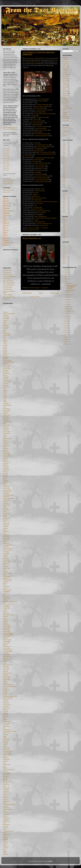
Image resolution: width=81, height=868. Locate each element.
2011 (64, 163)
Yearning (5, 838)
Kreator (5, 583)
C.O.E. (5, 389)
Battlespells (39, 112)
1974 (64, 255)
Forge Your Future (40, 171)
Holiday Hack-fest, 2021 (32, 238)
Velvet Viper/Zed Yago (9, 805)
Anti (35, 205)
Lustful (5, 610)
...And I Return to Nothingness (43, 158)
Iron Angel (6, 552)
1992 (64, 208)
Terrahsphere (7, 773)
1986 (64, 225)
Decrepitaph (6, 434)
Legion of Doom (7, 590)
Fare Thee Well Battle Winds (42, 211)
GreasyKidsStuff (9, 211)
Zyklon (5, 853)
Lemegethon (6, 592)
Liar (4, 595)
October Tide (7, 680)
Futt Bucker (8, 206)
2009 (64, 168)
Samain (5, 738)
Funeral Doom (66, 74)
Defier (5, 435)
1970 (64, 263)
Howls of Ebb (7, 192)
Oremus (5, 688)
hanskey (7, 240)
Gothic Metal (66, 77)
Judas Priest (6, 563)
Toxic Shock (6, 785)
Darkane (5, 414)
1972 (64, 259)
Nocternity (6, 666)
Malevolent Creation (8, 615)
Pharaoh (5, 701)
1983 (64, 231)
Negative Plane (7, 660)
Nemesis (5, 661)
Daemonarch (6, 409)
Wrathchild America (8, 831)
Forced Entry (7, 500)
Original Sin (6, 690)
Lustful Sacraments (40, 191)
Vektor (5, 803)
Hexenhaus (6, 532)
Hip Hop (65, 83)
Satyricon (6, 741)
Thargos (5, 780)
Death (5, 424)
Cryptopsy (6, 404)
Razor (5, 718)
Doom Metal (66, 66)
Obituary (5, 675)
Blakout (7, 201)
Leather (5, 588)
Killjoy (5, 575)
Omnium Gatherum (8, 685)
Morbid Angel (7, 641)
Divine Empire (7, 455)
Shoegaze (65, 112)
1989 (64, 219)
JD (5, 218)
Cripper (5, 395)
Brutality (6, 379)
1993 (64, 206)
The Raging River (39, 149)
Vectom (5, 800)
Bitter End (6, 364)
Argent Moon (38, 159)
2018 (64, 149)
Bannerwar (6, 354)
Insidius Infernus (8, 550)
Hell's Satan (8, 216)
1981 (64, 236)
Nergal (5, 663)
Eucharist (6, 473)
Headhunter (6, 520)
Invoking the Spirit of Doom (41, 182)
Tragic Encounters (40, 165)
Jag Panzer (6, 558)
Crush (5, 400)
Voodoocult (6, 813)
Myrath (5, 645)
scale (4, 69)
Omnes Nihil (35, 161)
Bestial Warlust (7, 360)
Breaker (5, 375)
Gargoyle (5, 503)
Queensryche (7, 708)
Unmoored (6, 790)
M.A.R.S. (5, 612)
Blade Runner (7, 365)
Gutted (5, 517)
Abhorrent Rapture (40, 167)
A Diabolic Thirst (42, 117)
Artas (5, 337)
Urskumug (6, 791)
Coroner (5, 392)
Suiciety (5, 761)
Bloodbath (6, 370)
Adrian (5, 322)
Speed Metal (66, 117)
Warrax (5, 816)
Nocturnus (6, 670)
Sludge (64, 114)
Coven (5, 394)
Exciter (5, 478)
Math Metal (66, 91)
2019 (64, 147)
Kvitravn (36, 192)
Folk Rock (65, 72)
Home (41, 293)
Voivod (5, 811)
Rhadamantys (7, 726)
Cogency (5, 390)
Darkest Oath (7, 415)
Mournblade (6, 643)
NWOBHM (65, 100)
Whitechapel (6, 821)
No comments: (45, 228)
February (68, 311)
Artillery (5, 340)
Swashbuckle (7, 765)
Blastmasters (7, 367)
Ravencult (6, 716)
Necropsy (6, 658)
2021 (64, 142)
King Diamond (7, 577)
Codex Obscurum (8, 275)
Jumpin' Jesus (7, 568)
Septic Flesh (6, 748)
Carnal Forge (7, 382)
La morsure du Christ (36, 121)
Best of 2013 (6, 167)
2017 (64, 151)
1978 (64, 246)
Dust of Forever (43, 130)
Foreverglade (35, 132)
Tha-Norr (6, 778)
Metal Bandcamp (8, 289)
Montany (5, 638)
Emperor (5, 460)
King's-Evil (6, 578)
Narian (7, 226)
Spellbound (6, 760)
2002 (64, 182)
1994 (64, 204)
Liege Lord (6, 597)
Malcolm (7, 223)
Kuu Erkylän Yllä (39, 174)
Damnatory (6, 412)
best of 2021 (36, 230)
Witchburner (7, 824)
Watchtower (6, 818)
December (69, 283)
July (67, 302)
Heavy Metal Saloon (8, 281)
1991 (64, 210)
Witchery (6, 826)
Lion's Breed (6, 605)
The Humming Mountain (42, 180)
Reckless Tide (7, 721)
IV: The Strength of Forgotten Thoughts (46, 218)
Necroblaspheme (8, 652)
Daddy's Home (38, 216)
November (69, 295)
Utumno (5, 796)
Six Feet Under (7, 753)
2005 (64, 176)
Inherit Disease (7, 545)
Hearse (5, 522)
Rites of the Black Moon (9, 297)
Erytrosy (5, 472)
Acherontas (6, 317)
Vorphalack (6, 815)
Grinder (5, 515)
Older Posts (54, 293)
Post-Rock (65, 104)
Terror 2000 (6, 775)
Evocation (6, 477)
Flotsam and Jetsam (8, 498)
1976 (64, 251)
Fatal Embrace (7, 492)
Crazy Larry (8, 204)
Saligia (5, 736)
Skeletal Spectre (7, 755)
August (68, 300)
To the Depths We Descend (42, 110)
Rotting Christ (7, 730)
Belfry (6, 199)
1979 (64, 244)
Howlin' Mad (6, 538)
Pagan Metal (66, 102)
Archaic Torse (7, 335)
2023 (66, 277)
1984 (64, 229)
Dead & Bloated (7, 422)
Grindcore (65, 79)
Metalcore (65, 96)
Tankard (5, 768)
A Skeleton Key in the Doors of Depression (46, 202)
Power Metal (66, 106)
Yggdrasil (6, 839)
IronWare (6, 555)
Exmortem (6, 482)
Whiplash (6, 820)
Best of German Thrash (9, 180)
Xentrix (5, 836)
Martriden (6, 620)
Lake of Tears (7, 587)
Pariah (5, 695)
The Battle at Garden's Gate (44, 224)
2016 (64, 153)
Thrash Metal (66, 119)
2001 (64, 185)
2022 (66, 279)
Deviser (5, 447)
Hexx (4, 533)
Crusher (5, 402)
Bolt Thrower (7, 374)
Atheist (5, 349)
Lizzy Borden (7, 608)
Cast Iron (6, 385)
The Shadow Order (8, 751)
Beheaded (6, 357)
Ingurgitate (6, 543)
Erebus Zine (6, 279)
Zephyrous (6, 846)
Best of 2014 (6, 165)
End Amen (6, 464)
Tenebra (5, 771)
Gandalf (5, 502)
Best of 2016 (6, 162)
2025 (66, 272)
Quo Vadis (6, 711)
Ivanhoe (5, 557)
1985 (64, 227)
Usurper (5, 793)
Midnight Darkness (8, 633)
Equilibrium (6, 470)
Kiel (6, 221)
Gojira (5, 507)
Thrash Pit (6, 299)
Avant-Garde (66, 60)
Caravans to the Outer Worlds (41, 176)
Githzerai (7, 208)
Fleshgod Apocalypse (9, 495)
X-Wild (5, 833)
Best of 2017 (6, 160)
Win (64, 129)
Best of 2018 (6, 159)
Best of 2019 (6, 157)
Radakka (5, 713)
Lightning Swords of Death (10, 602)
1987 (64, 223)
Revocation (6, 725)
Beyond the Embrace (9, 362)
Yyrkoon (5, 841)
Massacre (6, 623)
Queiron (5, 710)
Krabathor (6, 582)
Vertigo (43, 189)
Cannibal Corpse (7, 380)
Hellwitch (6, 527)
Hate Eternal (6, 518)
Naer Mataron (7, 647)
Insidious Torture (8, 548)
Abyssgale (6, 315)
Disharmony (6, 454)
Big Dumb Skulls (7, 270)
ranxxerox (8, 245)
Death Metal (66, 64)
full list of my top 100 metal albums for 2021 (37, 58)
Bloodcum (6, 372)
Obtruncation (7, 678)
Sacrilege (6, 735)
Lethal (5, 593)
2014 (64, 157)
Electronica (66, 68)
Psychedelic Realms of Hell (42, 136)
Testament (6, 776)
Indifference (66, 132)
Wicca (5, 823)
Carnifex (5, 384)
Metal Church (7, 632)
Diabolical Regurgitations (45, 147)
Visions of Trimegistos (43, 105)
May (67, 306)
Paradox (5, 693)
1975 (64, 253)
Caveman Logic (38, 207)
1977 (64, 248)
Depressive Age (7, 439)
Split (44, 169)
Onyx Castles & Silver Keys (42, 145)
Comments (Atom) (35, 297)
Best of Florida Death (8, 182)
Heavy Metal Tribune (9, 285)
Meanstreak (6, 625)
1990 (64, 212)
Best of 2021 (6, 154)
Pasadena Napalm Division (10, 696)
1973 (64, 257)
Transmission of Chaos (46, 152)
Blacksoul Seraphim (8, 190)
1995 (64, 202)
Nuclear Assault (7, 673)
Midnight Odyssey (8, 635)
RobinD (7, 230)
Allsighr (34, 116)
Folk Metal (65, 70)
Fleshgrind (6, 497)
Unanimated (6, 788)
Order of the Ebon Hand (9, 686)
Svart (4, 763)
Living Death (6, 607)
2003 (64, 180)
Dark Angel (6, 419)
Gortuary (6, 508)
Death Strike (6, 425)
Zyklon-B (6, 854)
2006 (64, 174)
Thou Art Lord (7, 781)
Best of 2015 (6, 164)
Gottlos (5, 512)
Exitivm (36, 119)
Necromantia (7, 655)
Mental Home (7, 630)
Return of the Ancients (40, 198)
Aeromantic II (44, 225)
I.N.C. (4, 542)
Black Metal (66, 62)
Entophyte (6, 469)
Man (37, 214)
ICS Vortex (6, 540)
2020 (64, 145)
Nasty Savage (7, 648)
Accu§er (5, 320)
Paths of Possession (8, 698)
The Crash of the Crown (37, 209)
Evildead (5, 475)
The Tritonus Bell (41, 99)
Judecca (5, 565)
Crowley (5, 397)
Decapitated (6, 429)
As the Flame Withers (39, 123)
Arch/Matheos (7, 334)
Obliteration (6, 676)
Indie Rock (65, 85)
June (67, 304)
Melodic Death (66, 93)
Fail (64, 134)
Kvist (4, 585)
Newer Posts (27, 293)
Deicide (5, 437)
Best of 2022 (6, 152)
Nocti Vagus (6, 668)
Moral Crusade (7, 640)
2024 (66, 274)
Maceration (6, 613)
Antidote (5, 329)
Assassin (5, 345)
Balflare (5, 352)
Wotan (5, 830)
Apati (5, 332)
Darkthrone (6, 420)
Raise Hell (6, 715)
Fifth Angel (6, 493)
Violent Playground (8, 810)
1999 (64, 193)
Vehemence (6, 801)
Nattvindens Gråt (8, 650)
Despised (6, 444)
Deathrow (6, 427)
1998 (64, 195)
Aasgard (5, 312)
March (68, 309)
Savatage (5, 743)
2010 (64, 166)
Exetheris (6, 480)
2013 (64, 159)
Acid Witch (6, 319)
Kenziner (6, 572)
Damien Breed (7, 410)
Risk (4, 728)
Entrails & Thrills (36, 150)
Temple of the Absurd (9, 770)
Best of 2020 (6, 155)
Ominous (5, 683)
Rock (6, 233)
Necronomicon (7, 656)
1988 (64, 221)
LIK (4, 603)
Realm (5, 720)
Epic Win (65, 127)
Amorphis (6, 325)
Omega (5, 681)
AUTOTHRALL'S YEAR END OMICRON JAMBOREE (71, 287)
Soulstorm (6, 758)
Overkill (5, 691)
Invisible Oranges (8, 287)
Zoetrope (6, 848)
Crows (5, 399)
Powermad (6, 703)
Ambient (65, 58)
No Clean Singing (8, 295)
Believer (5, 359)
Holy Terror (6, 537)
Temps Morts (35, 125)
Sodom (5, 756)
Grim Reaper (7, 513)
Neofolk (65, 98)
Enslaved (6, 465)
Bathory (5, 355)
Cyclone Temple (7, 405)
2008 (64, 170)
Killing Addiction (8, 573)
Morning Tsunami (36, 200)
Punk (64, 110)
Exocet (5, 483)
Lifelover (5, 600)
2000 (64, 187)
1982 (64, 233)
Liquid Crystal (36, 196)
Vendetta (6, 806)
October (68, 297)
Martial (64, 89)
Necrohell (6, 653)
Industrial (65, 87)
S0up (6, 235)
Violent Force (7, 808)
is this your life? (9, 243)
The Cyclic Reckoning (42, 127)
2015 (64, 155)
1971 (64, 261)
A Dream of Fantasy (40, 222)
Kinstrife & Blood (8, 580)
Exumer (5, 485)
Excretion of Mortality (41, 134)
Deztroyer (6, 449)
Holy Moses (6, 535)
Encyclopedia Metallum (9, 277)
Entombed (6, 467)
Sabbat (5, 733)
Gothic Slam (6, 510)
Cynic (5, 407)
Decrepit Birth (7, 432)
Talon (4, 766)
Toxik (4, 786)
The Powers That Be (38, 108)
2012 (64, 161)
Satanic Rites (7, 740)
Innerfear (6, 547)
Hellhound (6, 525)
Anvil (4, 330)
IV (34, 103)
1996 (64, 200)
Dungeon (5, 457)
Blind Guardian (7, 369)
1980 (64, 238)
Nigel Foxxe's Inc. (8, 665)
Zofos (4, 850)
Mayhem (5, 622)
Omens (36, 172)
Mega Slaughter (7, 627)
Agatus (5, 324)
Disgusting (6, 452)
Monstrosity (6, 637)
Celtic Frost (6, 387)
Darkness (6, 417)
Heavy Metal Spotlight (9, 283)
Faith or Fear (7, 488)
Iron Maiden (6, 553)
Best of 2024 (6, 149)
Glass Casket (6, 505)
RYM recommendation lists (10, 129)
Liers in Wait (7, 598)
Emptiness (6, 462)
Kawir (5, 570)
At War (5, 344)
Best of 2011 (6, 170)
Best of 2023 (6, 150)
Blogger (50, 861)
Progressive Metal (67, 108)
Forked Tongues (39, 128)
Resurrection (7, 723)
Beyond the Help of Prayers (41, 106)
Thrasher (6, 783)
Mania (5, 618)
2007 (64, 172)
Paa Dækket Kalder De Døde (40, 163)
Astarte (5, 347)
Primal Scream (7, 705)
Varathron (6, 798)
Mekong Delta (7, 628)
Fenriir (36, 143)
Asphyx (5, 342)
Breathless (6, 377)
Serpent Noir (7, 750)
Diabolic (5, 450)
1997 (64, 197)
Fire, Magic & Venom (41, 178)
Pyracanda (6, 706)
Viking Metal (66, 121)
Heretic (5, 530)
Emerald (5, 458)
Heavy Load (6, 523)
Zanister (5, 843)
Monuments (42, 213)
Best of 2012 (6, 169)
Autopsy (5, 350)
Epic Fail (65, 136)
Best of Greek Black (8, 184)
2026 (66, 270)
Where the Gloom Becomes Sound (43, 114)
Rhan (6, 228)
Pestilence (6, 700)
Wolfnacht (6, 828)
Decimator (6, 430)
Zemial (5, 844)
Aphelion (35, 194)
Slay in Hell (42, 101)
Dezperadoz (6, 442)
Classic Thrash (7, 272)
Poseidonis (36, 220)
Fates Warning (7, 490)
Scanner (5, 745)
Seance (5, 746)
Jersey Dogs (6, 560)
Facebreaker (6, 487)
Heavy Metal (66, 81)
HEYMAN (7, 213)
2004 (64, 178)
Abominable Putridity (9, 314)
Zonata (5, 851)
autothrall (29, 230)
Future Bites (40, 203)
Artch (5, 339)
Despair (5, 440)
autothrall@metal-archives (10, 128)
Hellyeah (5, 528)
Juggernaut (6, 567)
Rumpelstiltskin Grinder (10, 731)
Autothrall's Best (7, 179)
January (68, 313)
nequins (44, 216)
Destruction (6, 445)
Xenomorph (6, 835)
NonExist (6, 671)
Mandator (6, 617)
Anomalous (6, 327)
